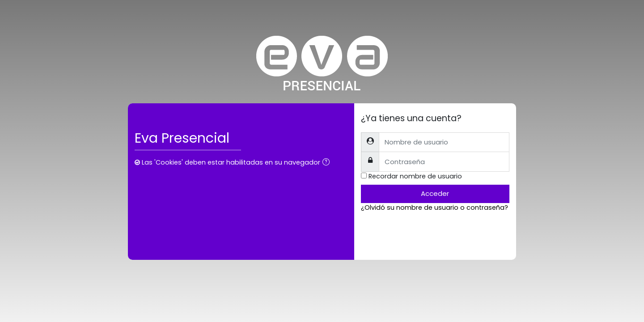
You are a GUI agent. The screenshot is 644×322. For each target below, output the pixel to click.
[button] (328, 163)
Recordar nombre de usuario (415, 176)
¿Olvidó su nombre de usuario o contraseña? (434, 208)
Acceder (435, 193)
